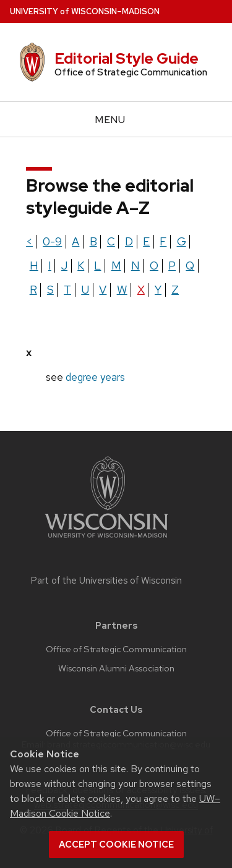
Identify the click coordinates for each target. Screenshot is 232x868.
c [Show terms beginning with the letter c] (111, 241)
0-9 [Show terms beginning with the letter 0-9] (52, 241)
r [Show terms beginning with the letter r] (33, 290)
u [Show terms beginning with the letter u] (85, 290)
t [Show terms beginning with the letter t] (67, 290)
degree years (95, 377)
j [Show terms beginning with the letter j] (64, 266)
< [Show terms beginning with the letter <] (29, 241)
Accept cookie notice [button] (116, 845)
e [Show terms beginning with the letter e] (146, 241)
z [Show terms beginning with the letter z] (175, 290)
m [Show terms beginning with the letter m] (116, 266)
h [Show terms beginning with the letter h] (34, 266)
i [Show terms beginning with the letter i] (50, 266)
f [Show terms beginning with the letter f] (163, 241)
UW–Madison (85, 11)
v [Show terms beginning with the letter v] (103, 290)
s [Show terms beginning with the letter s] (50, 290)
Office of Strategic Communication (116, 649)
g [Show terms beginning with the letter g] (182, 241)
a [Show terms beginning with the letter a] (75, 241)
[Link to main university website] (106, 540)
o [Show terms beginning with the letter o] (154, 266)
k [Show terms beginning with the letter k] (81, 266)
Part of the (106, 581)
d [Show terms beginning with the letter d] (129, 241)
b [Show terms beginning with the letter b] (93, 241)
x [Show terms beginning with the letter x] (141, 290)
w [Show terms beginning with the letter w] (122, 290)
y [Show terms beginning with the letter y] (158, 290)
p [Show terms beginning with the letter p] (172, 266)
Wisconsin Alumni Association (116, 668)
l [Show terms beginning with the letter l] (97, 266)
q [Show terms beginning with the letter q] (190, 266)
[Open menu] (116, 119)
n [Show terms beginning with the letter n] (135, 266)
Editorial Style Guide (127, 58)
